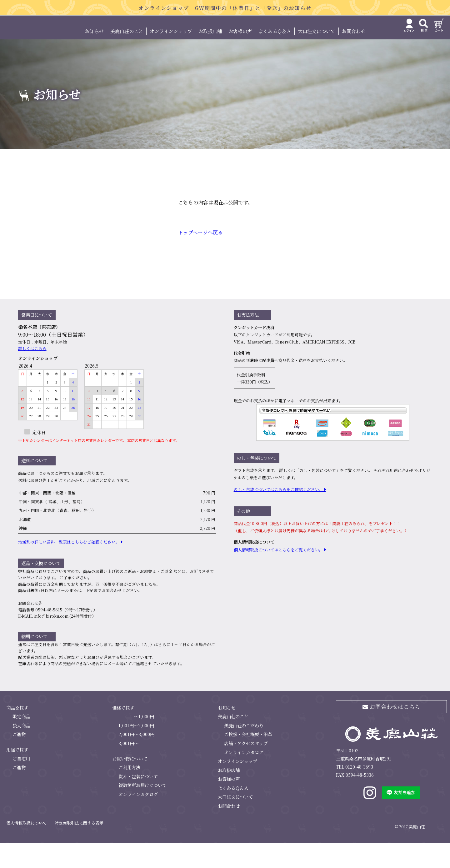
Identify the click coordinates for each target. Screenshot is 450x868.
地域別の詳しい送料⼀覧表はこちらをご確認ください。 (69, 567)
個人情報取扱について (27, 848)
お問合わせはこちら (391, 731)
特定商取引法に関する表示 (79, 848)
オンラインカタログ (138, 819)
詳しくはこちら (32, 373)
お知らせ (94, 56)
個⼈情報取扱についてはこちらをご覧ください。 (278, 574)
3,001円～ (128, 768)
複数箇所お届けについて (142, 810)
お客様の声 (240, 56)
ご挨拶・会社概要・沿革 (248, 759)
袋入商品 (21, 750)
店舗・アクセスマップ (246, 768)
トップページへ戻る (200, 257)
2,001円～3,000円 (136, 759)
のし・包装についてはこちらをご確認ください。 (278, 514)
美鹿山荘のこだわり (244, 750)
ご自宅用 (21, 783)
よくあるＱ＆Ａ (275, 56)
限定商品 (21, 741)
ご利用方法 (129, 792)
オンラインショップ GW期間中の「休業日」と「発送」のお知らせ (225, 8)
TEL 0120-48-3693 (355, 792)
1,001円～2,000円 (136, 750)
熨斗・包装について (138, 801)
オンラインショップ (171, 56)
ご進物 (19, 759)
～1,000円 (144, 741)
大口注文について (317, 56)
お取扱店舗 (210, 56)
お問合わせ (354, 56)
